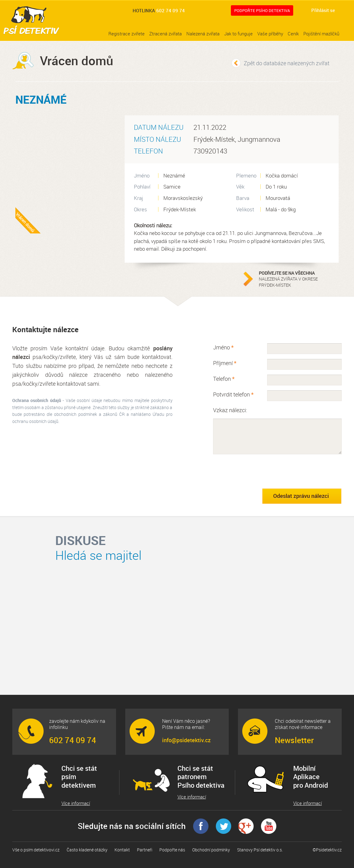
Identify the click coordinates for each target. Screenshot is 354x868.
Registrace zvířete (126, 34)
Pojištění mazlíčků (321, 34)
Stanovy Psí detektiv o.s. (260, 850)
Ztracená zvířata (165, 34)
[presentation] (260, 471)
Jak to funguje (238, 34)
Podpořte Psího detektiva (262, 10)
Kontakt (122, 850)
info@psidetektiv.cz (186, 740)
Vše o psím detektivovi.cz (36, 850)
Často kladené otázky (87, 850)
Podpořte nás (172, 850)
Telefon (224, 379)
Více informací (76, 803)
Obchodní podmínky (211, 850)
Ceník (293, 34)
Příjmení (225, 363)
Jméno (223, 347)
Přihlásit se (323, 10)
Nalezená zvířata (203, 34)
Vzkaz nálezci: (230, 410)
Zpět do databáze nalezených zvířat (287, 63)
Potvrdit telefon (233, 394)
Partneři (145, 850)
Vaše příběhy (270, 34)
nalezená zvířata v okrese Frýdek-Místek (297, 279)
